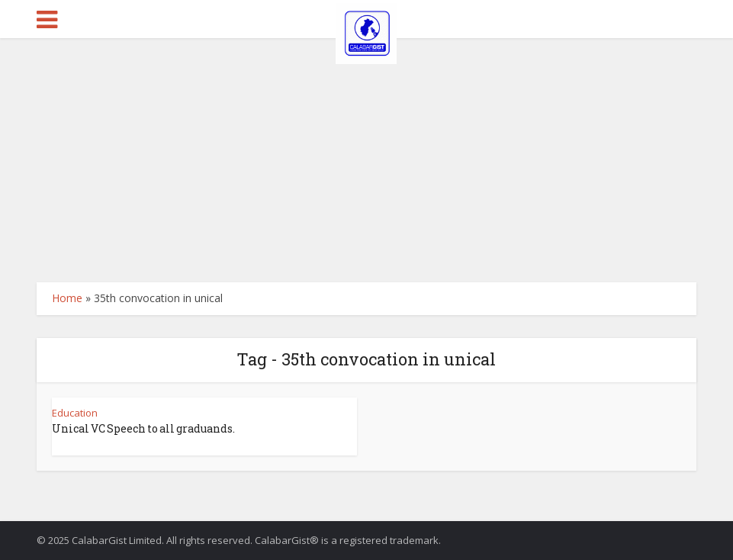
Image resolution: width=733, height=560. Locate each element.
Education (75, 413)
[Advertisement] (366, 153)
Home (67, 298)
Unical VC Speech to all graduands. (143, 428)
